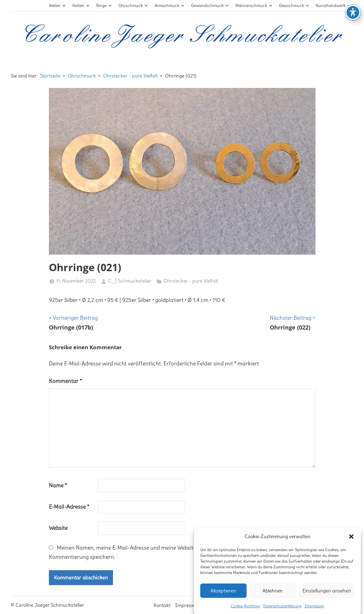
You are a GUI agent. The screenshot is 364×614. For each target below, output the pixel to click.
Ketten (81, 6)
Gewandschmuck (210, 6)
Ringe (104, 6)
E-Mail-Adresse (69, 507)
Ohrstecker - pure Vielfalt (191, 281)
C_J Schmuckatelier (130, 281)
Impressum (188, 605)
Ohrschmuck (133, 6)
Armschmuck (169, 6)
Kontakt (162, 605)
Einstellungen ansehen (327, 598)
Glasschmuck (294, 6)
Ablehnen (273, 598)
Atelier (57, 6)
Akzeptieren (223, 598)
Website (58, 528)
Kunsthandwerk (333, 6)
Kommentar (65, 381)
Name (58, 485)
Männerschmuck (254, 6)
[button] (351, 544)
